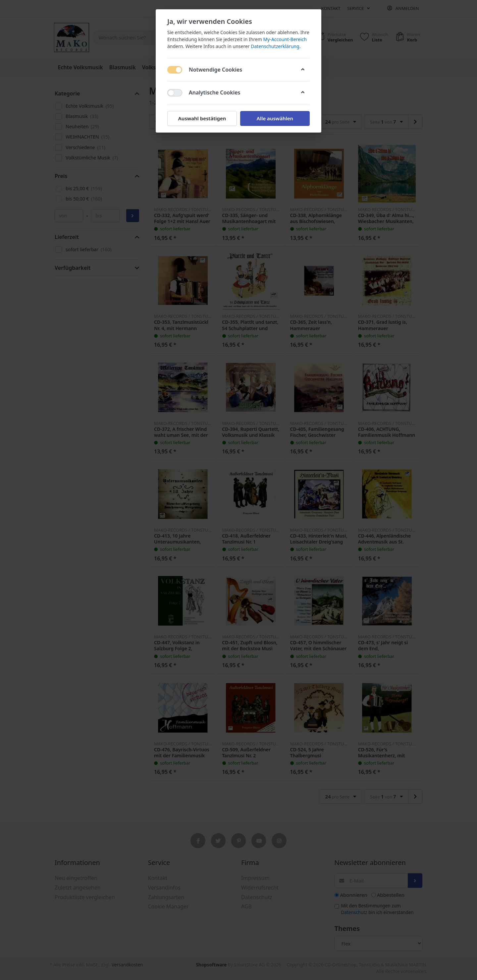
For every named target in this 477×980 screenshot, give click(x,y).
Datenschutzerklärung (275, 46)
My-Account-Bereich (285, 39)
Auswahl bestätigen (202, 118)
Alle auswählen (275, 118)
